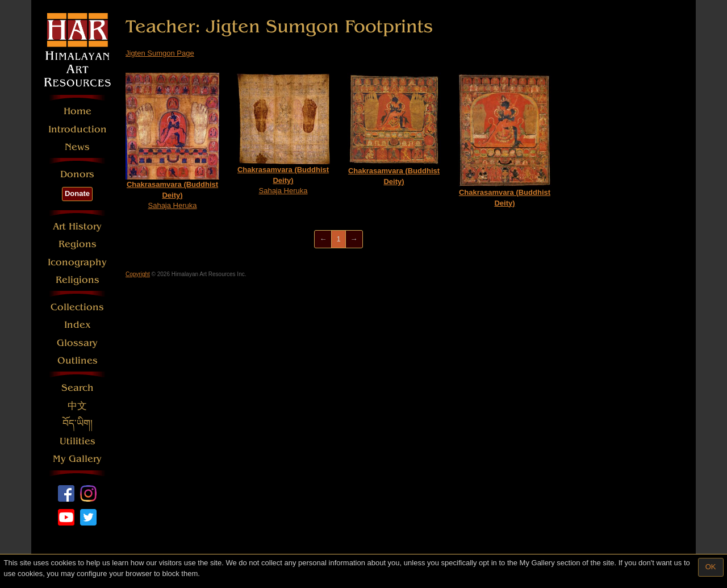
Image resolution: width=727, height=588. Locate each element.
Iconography (77, 262)
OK (711, 567)
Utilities (78, 441)
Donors (77, 174)
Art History (77, 226)
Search (78, 388)
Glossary (77, 343)
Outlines (78, 360)
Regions (78, 244)
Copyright (138, 274)
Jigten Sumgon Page (160, 53)
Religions (78, 280)
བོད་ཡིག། (78, 424)
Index (78, 325)
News (77, 147)
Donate (77, 193)
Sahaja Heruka (172, 141)
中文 (77, 406)
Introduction (78, 129)
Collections (77, 307)
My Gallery (77, 459)
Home (78, 111)
